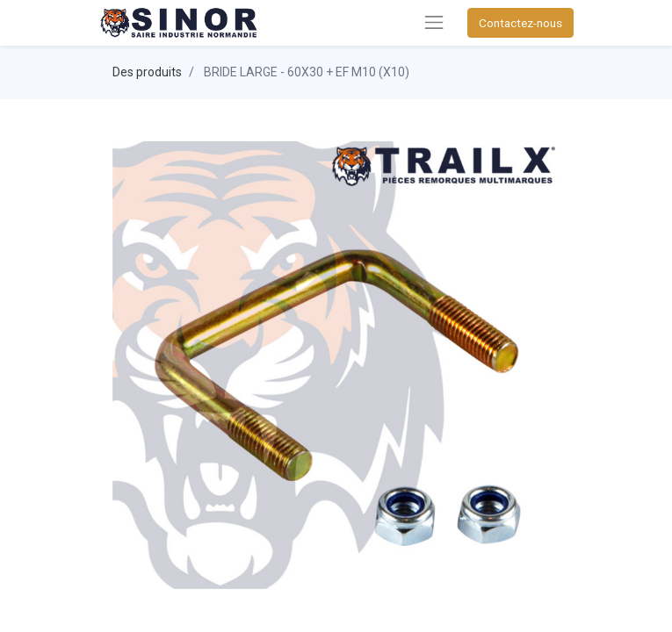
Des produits (147, 72)
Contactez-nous (520, 23)
